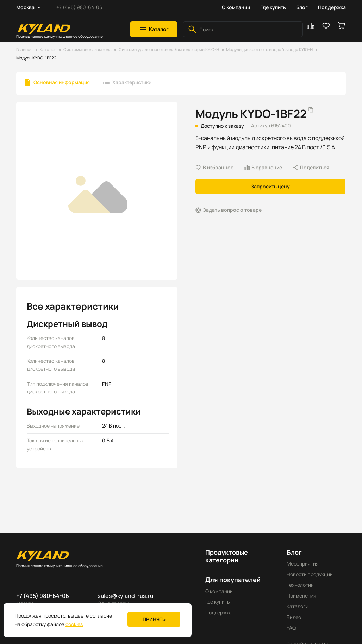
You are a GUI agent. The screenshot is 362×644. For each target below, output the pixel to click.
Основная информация (62, 82)
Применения (301, 596)
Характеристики (132, 82)
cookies (74, 624)
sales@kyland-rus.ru (126, 596)
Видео (294, 617)
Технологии (300, 585)
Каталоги (298, 606)
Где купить (273, 7)
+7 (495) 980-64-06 (79, 7)
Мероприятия (303, 564)
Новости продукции (310, 574)
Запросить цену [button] (270, 186)
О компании (236, 7)
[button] (154, 29)
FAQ (291, 628)
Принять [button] (154, 619)
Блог (302, 7)
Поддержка (332, 7)
